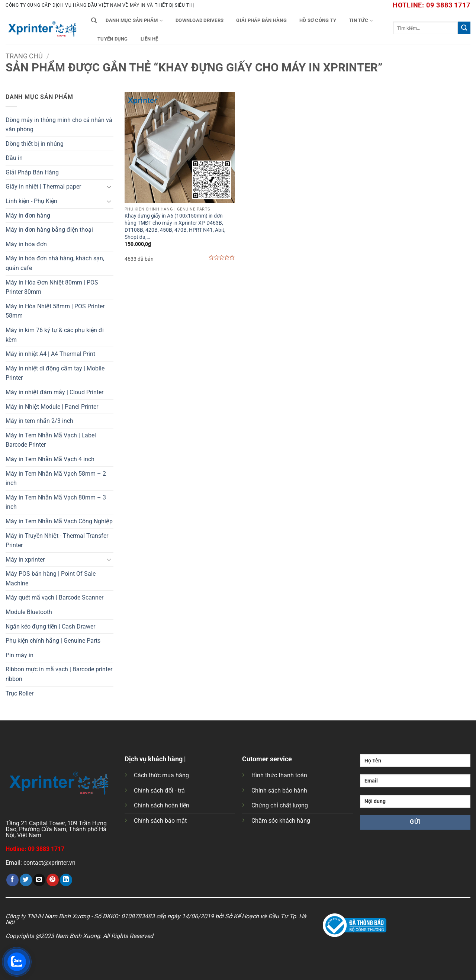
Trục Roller (20, 693)
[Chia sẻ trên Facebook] (12, 880)
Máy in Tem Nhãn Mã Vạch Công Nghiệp (59, 521)
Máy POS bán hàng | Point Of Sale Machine (51, 579)
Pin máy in (20, 655)
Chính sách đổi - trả (159, 791)
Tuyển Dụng (113, 39)
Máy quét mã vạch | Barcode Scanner (54, 597)
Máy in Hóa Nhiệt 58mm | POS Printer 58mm (55, 311)
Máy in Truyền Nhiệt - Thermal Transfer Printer (57, 541)
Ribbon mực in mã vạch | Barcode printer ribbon (59, 674)
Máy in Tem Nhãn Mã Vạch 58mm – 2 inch (56, 478)
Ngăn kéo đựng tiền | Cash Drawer (50, 626)
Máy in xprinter (25, 560)
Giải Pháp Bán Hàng (261, 20)
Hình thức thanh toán (279, 775)
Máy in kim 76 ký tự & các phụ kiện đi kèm (55, 335)
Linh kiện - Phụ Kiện (31, 201)
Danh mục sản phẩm (134, 21)
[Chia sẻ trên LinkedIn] (66, 880)
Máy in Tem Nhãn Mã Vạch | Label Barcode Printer (51, 440)
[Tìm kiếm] (94, 20)
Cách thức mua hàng (161, 775)
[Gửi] (464, 28)
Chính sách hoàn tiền (162, 805)
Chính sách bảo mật (160, 821)
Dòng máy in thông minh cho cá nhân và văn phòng (59, 125)
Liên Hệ (149, 39)
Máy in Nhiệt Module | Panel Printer (52, 407)
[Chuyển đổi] (109, 187)
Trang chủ (24, 56)
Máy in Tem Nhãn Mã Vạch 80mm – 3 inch (56, 502)
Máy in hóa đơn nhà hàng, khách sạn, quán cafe (55, 263)
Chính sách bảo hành (279, 791)
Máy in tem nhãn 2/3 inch (39, 421)
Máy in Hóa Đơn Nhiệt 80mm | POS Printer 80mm (52, 287)
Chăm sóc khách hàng (281, 821)
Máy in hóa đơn (26, 244)
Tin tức (361, 21)
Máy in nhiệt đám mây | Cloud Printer (54, 392)
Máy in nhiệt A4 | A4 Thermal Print (50, 354)
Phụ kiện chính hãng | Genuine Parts (53, 641)
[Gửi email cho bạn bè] (39, 880)
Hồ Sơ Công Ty (318, 20)
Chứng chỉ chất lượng (280, 805)
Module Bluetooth (29, 612)
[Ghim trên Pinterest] (53, 880)
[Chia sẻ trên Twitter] (26, 880)
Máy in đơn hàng (28, 216)
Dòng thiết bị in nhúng (35, 144)
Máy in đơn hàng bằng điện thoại (49, 230)
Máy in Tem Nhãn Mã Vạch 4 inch (50, 459)
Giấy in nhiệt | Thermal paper (43, 187)
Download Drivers (200, 20)
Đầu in (14, 158)
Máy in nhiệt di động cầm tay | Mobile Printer (55, 373)
